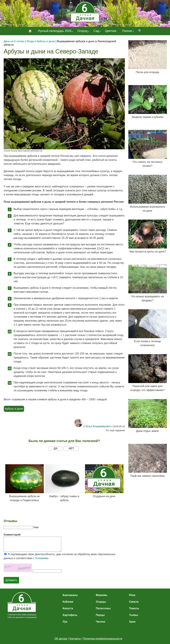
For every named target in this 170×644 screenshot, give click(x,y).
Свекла (134, 602)
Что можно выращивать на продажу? (147, 283)
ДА (56, 448)
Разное (127, 31)
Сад (96, 31)
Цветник (111, 31)
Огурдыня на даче (104, 481)
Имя (36, 527)
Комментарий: (12, 535)
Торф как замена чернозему (147, 461)
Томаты (134, 608)
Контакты (75, 639)
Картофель (70, 615)
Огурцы (101, 602)
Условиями (42, 558)
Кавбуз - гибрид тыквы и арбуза (64, 483)
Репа (132, 595)
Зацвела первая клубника (147, 102)
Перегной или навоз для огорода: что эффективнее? (147, 373)
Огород (82, 31)
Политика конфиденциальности (103, 639)
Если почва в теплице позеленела (147, 328)
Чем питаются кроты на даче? (147, 236)
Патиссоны (103, 608)
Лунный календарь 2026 (55, 31)
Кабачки (68, 602)
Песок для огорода (147, 57)
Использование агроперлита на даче (147, 193)
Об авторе (61, 639)
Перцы (100, 615)
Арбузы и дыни (14, 409)
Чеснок (100, 622)
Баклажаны (70, 595)
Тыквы (134, 615)
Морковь (102, 595)
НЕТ (71, 448)
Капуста (68, 608)
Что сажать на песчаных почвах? (147, 149)
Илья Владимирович (98, 426)
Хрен (132, 622)
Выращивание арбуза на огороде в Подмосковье (24, 483)
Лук (65, 622)
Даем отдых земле (147, 416)
